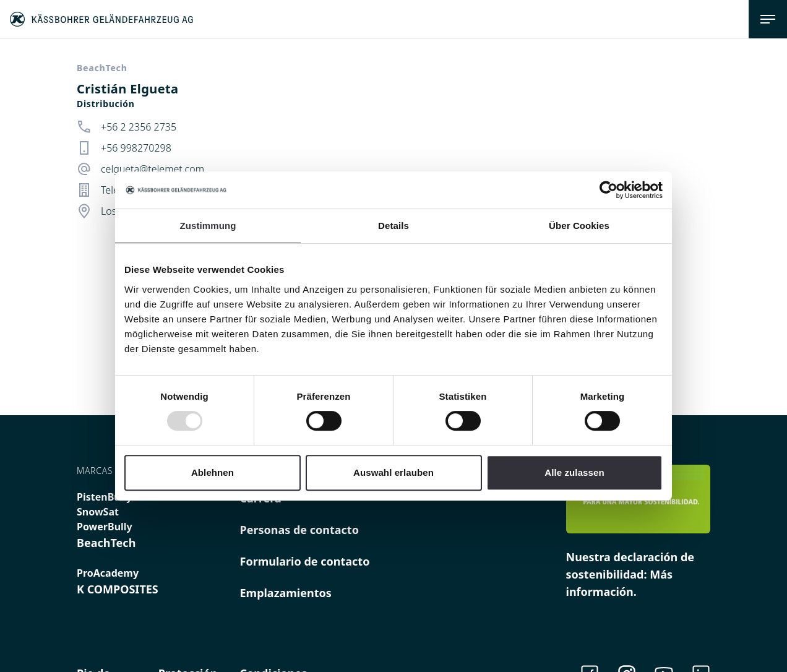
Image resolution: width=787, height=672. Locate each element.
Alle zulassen (574, 472)
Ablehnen (213, 472)
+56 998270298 (136, 148)
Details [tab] (393, 226)
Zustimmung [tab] (208, 226)
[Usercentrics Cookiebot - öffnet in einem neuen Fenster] (609, 190)
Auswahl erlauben (393, 472)
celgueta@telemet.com (153, 169)
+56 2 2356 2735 (139, 127)
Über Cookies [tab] (579, 226)
